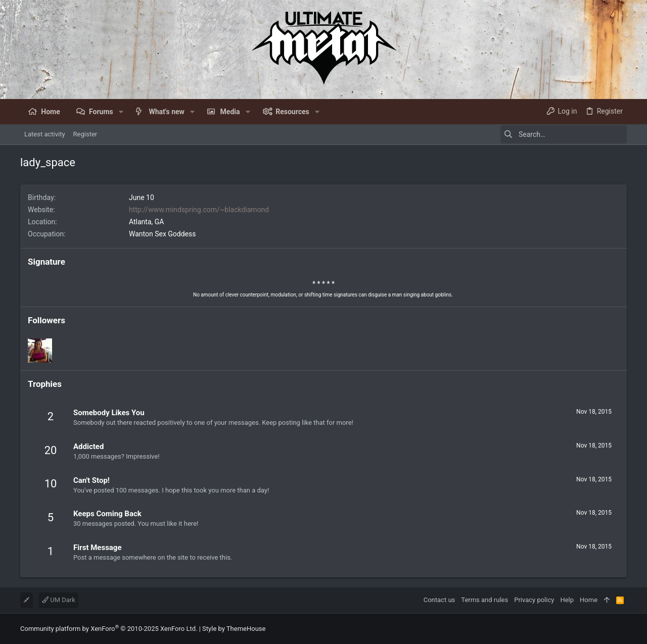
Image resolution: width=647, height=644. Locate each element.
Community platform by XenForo (109, 629)
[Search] (564, 134)
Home (589, 600)
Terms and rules (484, 600)
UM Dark (59, 600)
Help (567, 600)
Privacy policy (534, 600)
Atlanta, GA (146, 222)
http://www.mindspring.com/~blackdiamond (199, 210)
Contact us (440, 600)
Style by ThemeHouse (234, 629)
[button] (121, 112)
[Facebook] (622, 629)
